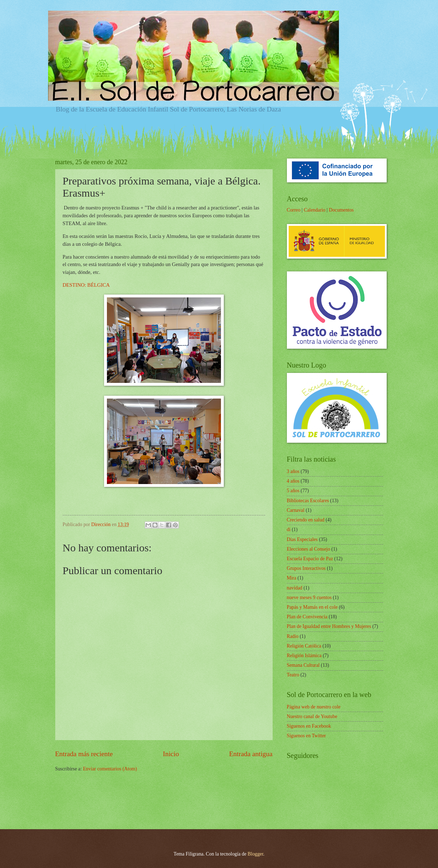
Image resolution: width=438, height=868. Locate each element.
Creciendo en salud (306, 520)
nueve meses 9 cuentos (309, 597)
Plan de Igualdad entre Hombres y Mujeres (329, 626)
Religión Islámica (304, 656)
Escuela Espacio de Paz (310, 559)
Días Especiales (302, 539)
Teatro (293, 675)
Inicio (171, 754)
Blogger (256, 854)
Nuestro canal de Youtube (312, 716)
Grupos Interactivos (306, 568)
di (289, 529)
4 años (293, 481)
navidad (295, 588)
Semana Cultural (303, 665)
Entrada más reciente (84, 754)
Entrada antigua (251, 754)
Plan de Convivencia (307, 617)
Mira (292, 578)
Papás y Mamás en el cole (312, 607)
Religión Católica (304, 646)
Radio (293, 636)
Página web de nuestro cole (314, 707)
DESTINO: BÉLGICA (86, 285)
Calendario (315, 210)
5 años (293, 491)
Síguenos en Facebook (309, 726)
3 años (293, 471)
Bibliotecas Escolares (308, 501)
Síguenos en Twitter (306, 736)
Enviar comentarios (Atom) (110, 769)
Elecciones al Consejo (309, 549)
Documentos (341, 210)
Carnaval (296, 510)
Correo (294, 210)
